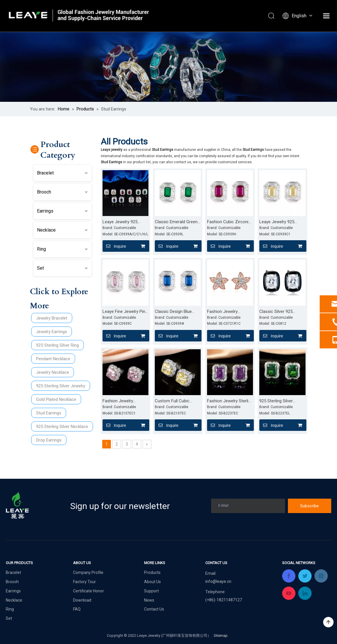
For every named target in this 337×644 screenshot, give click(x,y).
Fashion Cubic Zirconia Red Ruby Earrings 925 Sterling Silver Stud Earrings (229, 222)
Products (152, 572)
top (328, 622)
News (149, 600)
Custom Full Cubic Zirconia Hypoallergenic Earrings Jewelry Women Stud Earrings (177, 401)
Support (151, 591)
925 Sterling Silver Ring (57, 345)
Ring (41, 249)
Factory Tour (84, 582)
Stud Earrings (49, 413)
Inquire (114, 246)
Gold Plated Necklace (56, 399)
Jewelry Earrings (52, 332)
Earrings (45, 211)
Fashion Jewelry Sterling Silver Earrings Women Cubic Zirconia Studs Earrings (230, 401)
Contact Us (154, 609)
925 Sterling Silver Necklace (62, 427)
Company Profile (88, 572)
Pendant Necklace (53, 359)
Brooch (44, 192)
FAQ (77, 609)
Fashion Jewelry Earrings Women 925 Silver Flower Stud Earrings (227, 312)
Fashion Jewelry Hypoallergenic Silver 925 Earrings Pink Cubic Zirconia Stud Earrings (125, 401)
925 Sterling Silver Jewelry (61, 386)
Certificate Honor (89, 591)
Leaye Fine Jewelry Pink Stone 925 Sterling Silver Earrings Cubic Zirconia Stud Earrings (125, 312)
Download (82, 600)
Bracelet (45, 173)
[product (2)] (168, 67)
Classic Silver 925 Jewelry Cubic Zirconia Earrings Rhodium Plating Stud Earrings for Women (282, 312)
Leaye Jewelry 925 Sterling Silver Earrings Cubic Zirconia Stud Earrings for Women (123, 222)
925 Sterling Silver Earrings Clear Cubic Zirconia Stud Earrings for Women (280, 401)
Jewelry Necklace (53, 372)
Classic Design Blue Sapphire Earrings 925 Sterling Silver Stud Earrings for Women (175, 312)
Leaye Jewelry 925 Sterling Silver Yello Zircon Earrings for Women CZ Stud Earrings (277, 222)
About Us (152, 582)
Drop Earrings (49, 440)
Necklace (46, 230)
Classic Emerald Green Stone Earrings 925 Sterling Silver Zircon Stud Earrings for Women (176, 222)
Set (40, 268)
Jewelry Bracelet (52, 318)
